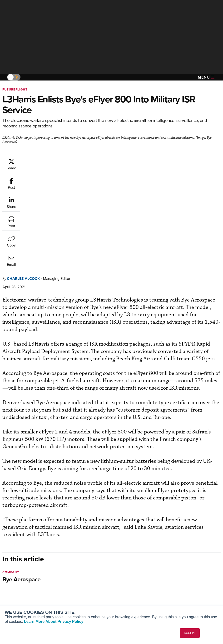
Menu (206, 77)
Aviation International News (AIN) (28, 571)
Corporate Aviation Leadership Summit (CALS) (27, 603)
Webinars (126, 589)
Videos (124, 582)
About (180, 563)
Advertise (185, 589)
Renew (68, 576)
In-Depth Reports (132, 576)
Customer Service (76, 569)
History (181, 576)
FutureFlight (15, 89)
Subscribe (70, 563)
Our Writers (184, 569)
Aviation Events (131, 601)
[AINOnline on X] (23, 541)
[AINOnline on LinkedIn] (32, 541)
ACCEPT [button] (190, 633)
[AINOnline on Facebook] (4, 541)
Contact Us (184, 582)
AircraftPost (18, 580)
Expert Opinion (130, 569)
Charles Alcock (52, 161)
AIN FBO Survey (21, 563)
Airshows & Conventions (138, 595)
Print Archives (130, 563)
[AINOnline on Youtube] (13, 541)
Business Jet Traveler (25, 586)
